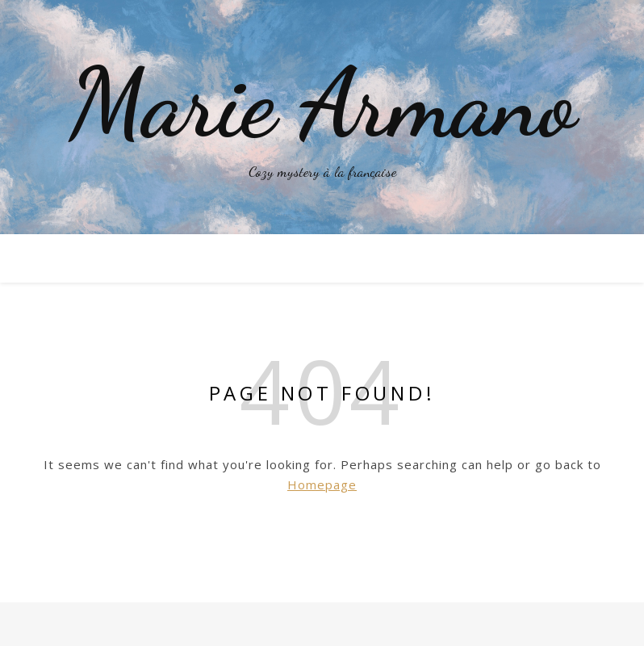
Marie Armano (322, 103)
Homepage (322, 484)
